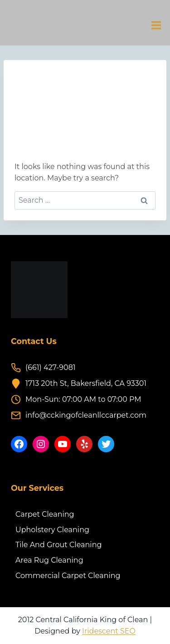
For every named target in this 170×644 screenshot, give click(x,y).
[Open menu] (156, 25)
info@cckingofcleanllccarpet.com (86, 415)
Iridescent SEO (109, 631)
